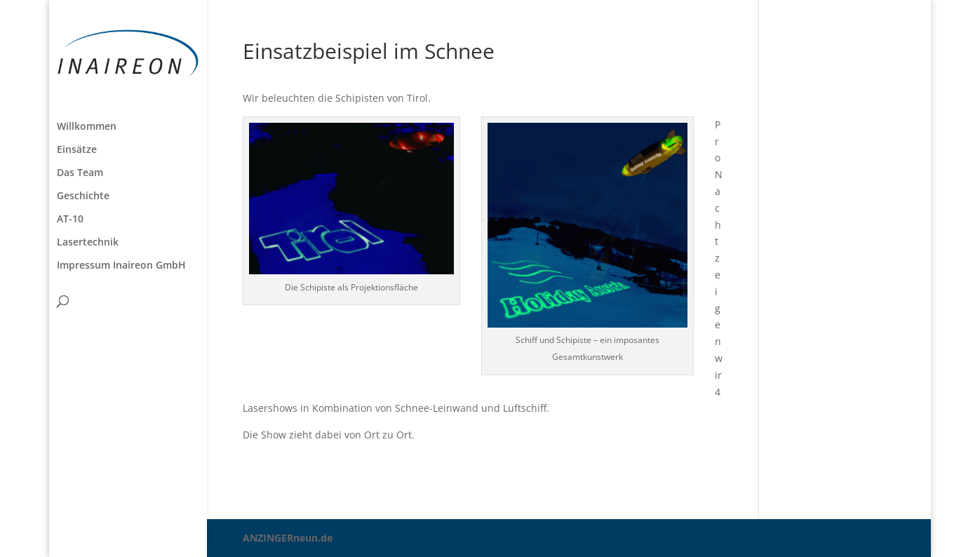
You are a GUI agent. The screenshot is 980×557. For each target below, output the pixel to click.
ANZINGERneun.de (288, 538)
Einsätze (77, 150)
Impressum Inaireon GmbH (121, 266)
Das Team (80, 173)
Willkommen (87, 127)
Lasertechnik (88, 243)
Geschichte (83, 196)
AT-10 (70, 220)
